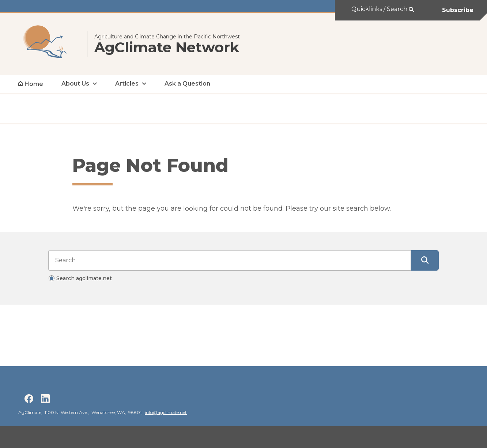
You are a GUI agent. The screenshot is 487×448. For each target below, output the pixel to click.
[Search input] (230, 260)
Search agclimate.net (84, 278)
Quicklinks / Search (380, 9)
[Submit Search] (425, 260)
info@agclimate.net (166, 412)
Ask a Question (187, 84)
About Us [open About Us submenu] (75, 84)
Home (34, 84)
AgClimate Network (167, 48)
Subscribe (458, 10)
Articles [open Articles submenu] (127, 84)
